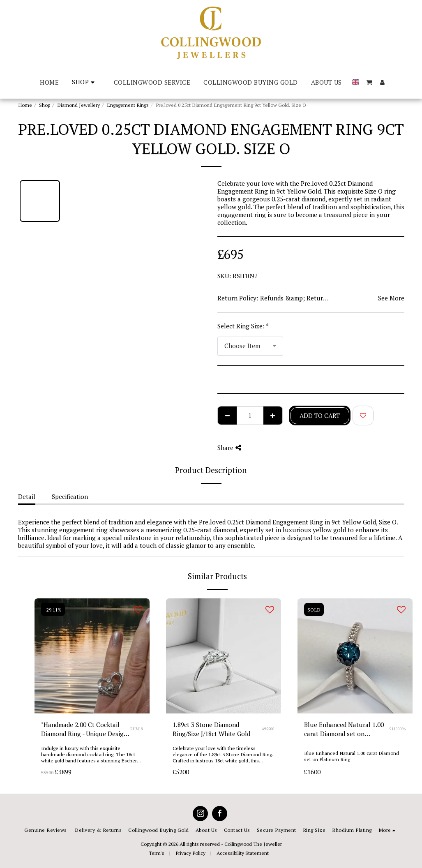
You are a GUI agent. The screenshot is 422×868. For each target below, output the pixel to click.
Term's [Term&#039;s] (157, 853)
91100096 (398, 729)
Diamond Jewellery (78, 105)
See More (391, 298)
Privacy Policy (190, 853)
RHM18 (137, 729)
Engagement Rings (128, 105)
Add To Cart (320, 416)
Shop (45, 105)
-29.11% (53, 609)
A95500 (268, 729)
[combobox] (250, 346)
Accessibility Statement (243, 853)
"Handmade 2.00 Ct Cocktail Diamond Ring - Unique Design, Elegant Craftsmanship (85, 730)
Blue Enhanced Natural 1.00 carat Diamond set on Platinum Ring (344, 730)
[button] (369, 82)
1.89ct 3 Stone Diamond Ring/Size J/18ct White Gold (211, 729)
